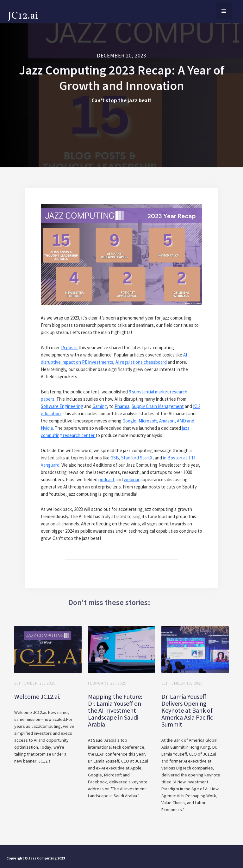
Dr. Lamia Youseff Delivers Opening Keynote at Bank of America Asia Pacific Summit (187, 710)
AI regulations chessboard (141, 362)
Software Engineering (62, 406)
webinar (132, 479)
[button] (224, 11)
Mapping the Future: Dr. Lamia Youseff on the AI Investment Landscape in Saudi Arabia (115, 710)
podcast (106, 479)
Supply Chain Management (158, 406)
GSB (115, 458)
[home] (23, 15)
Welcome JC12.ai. (37, 697)
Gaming (100, 406)
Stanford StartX (137, 458)
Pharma (122, 406)
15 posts (70, 347)
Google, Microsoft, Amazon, (149, 421)
